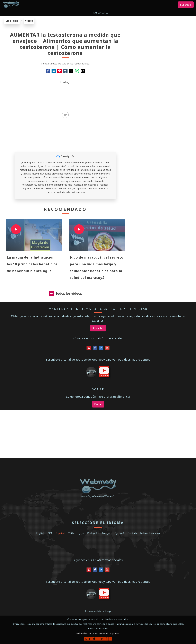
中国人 (72, 533)
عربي (81, 533)
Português (93, 533)
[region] (163, 36)
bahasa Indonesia (150, 533)
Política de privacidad (98, 629)
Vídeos (29, 21)
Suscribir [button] (186, 5)
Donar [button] (98, 404)
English (40, 533)
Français (107, 533)
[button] (101, 13)
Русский (119, 533)
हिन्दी (50, 533)
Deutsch (132, 533)
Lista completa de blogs (98, 611)
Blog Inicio (12, 21)
